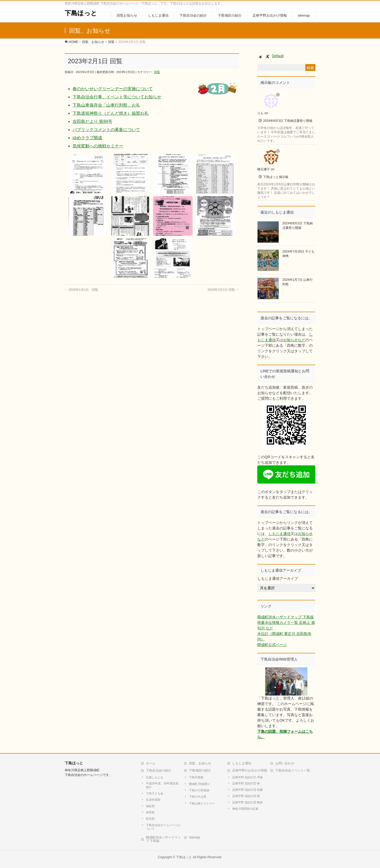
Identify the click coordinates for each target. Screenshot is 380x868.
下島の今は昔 (198, 797)
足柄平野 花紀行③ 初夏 (248, 790)
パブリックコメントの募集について (106, 130)
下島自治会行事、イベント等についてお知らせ (117, 97)
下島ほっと (81, 13)
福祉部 (150, 806)
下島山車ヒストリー (202, 803)
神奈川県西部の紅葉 (245, 809)
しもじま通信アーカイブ (278, 578)
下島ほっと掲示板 (276, 177)
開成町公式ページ (272, 645)
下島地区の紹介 (200, 770)
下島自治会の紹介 (159, 770)
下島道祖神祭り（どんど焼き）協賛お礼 (111, 113)
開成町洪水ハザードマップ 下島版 (286, 617)
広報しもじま (155, 777)
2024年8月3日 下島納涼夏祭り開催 (288, 121)
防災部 (150, 819)
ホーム (151, 763)
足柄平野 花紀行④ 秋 (246, 796)
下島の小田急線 (199, 790)
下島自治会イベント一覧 (293, 770)
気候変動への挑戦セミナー (98, 146)
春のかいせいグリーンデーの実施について (113, 89)
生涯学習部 (153, 800)
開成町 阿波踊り (199, 784)
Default (278, 56)
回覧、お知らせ (200, 763)
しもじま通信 (279, 534)
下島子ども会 (155, 793)
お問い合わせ (285, 763)
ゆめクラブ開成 (87, 138)
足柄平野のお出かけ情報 (250, 770)
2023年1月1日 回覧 (81, 290)
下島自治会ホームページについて (163, 827)
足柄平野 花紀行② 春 (246, 783)
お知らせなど (294, 340)
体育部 (150, 812)
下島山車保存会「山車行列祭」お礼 (106, 105)
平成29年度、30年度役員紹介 (162, 785)
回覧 (157, 72)
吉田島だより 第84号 (92, 121)
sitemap (194, 837)
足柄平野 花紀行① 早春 (248, 777)
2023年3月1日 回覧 (223, 290)
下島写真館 (196, 777)
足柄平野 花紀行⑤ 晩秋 (248, 802)
